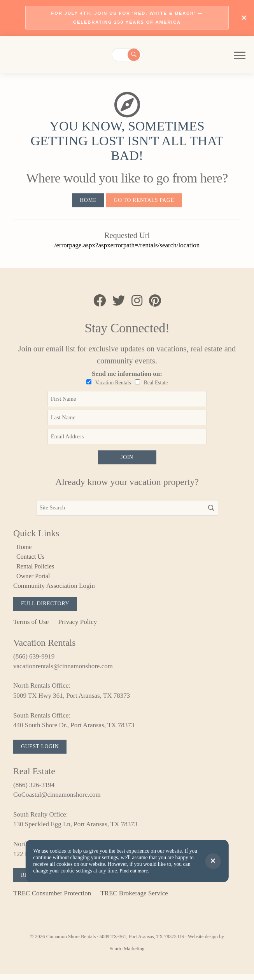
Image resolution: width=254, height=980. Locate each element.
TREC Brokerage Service (134, 899)
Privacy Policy (78, 626)
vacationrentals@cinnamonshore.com (63, 670)
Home (87, 201)
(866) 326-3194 (34, 790)
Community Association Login (54, 589)
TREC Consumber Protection (52, 899)
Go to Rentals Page (145, 201)
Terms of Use (31, 626)
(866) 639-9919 (34, 660)
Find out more (134, 871)
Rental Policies (37, 569)
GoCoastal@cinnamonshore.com (57, 800)
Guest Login (41, 751)
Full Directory (46, 607)
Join (127, 460)
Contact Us (32, 559)
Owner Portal (34, 579)
